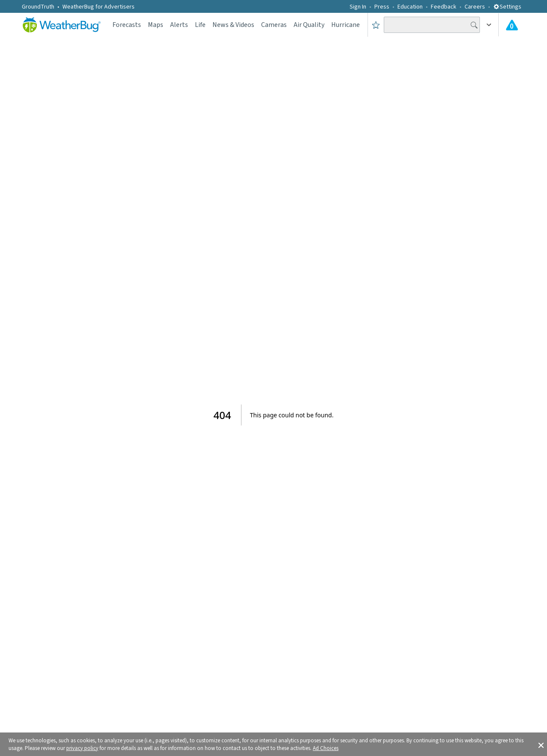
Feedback (444, 7)
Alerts (179, 25)
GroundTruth (38, 7)
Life (200, 25)
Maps (156, 25)
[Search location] (432, 25)
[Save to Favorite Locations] (376, 25)
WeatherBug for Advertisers (99, 7)
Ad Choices (326, 748)
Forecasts (127, 25)
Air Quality (309, 25)
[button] (541, 744)
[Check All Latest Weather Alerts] (512, 25)
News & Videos (233, 25)
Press (382, 7)
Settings (507, 7)
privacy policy (82, 748)
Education (410, 7)
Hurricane (346, 25)
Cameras (274, 25)
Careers (475, 7)
